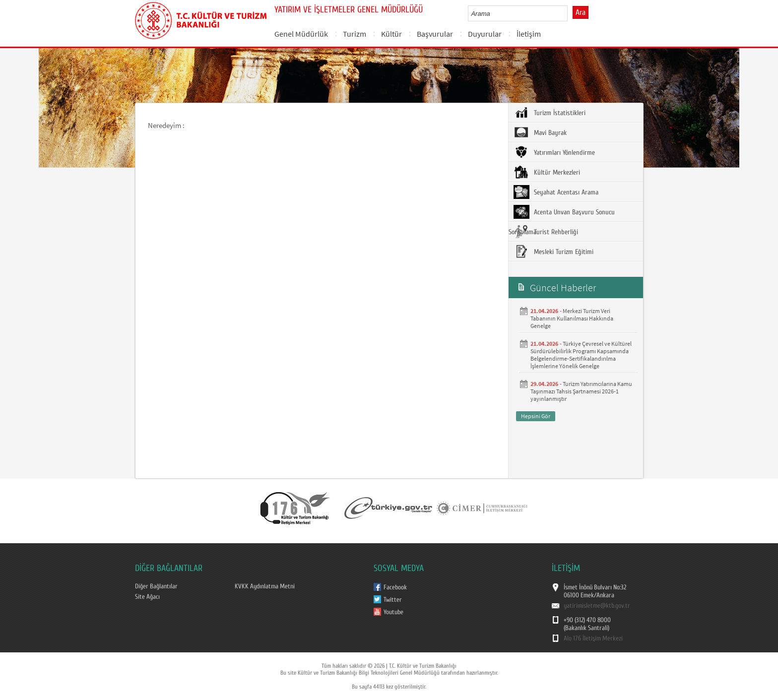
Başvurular (435, 34)
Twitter (393, 600)
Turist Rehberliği (546, 232)
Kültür (391, 34)
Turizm (355, 34)
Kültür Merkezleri (547, 172)
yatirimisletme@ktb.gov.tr (597, 606)
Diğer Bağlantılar (156, 586)
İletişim (529, 34)
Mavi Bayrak (540, 132)
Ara (581, 12)
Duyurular (485, 34)
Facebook (395, 587)
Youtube (393, 612)
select (570, 13)
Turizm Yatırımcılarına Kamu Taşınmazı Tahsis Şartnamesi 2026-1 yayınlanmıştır (581, 391)
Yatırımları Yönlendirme (554, 152)
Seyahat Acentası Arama (556, 192)
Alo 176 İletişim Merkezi (593, 638)
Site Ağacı (147, 597)
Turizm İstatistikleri (550, 113)
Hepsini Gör (536, 416)
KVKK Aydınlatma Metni (265, 586)
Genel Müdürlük (301, 34)
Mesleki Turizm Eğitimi (553, 252)
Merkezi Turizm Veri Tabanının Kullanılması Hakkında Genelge (572, 318)
